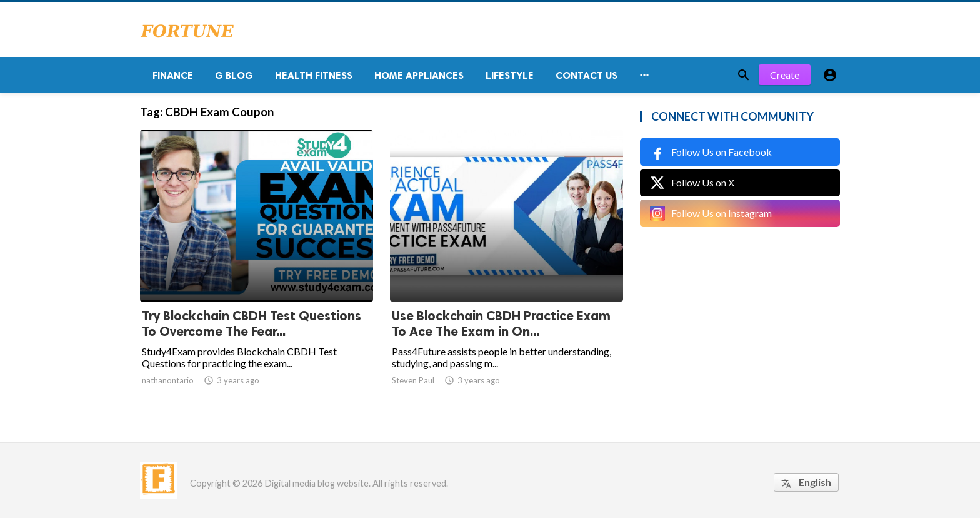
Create (785, 75)
